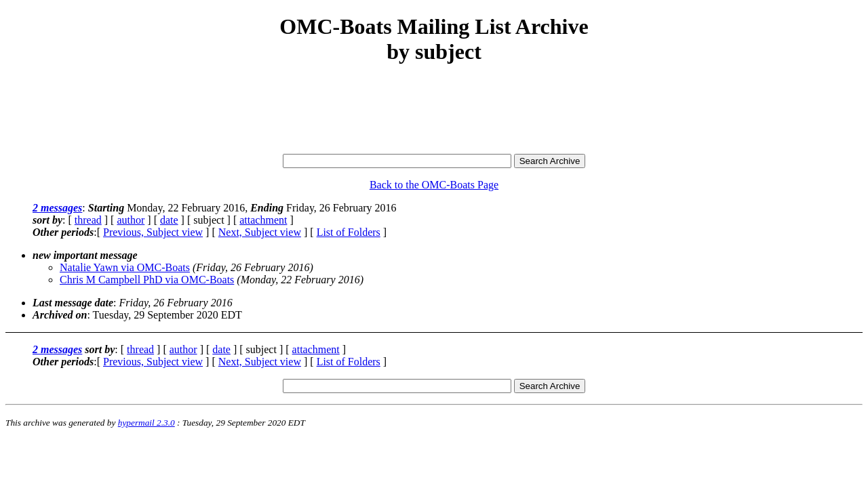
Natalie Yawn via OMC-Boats (125, 267)
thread (88, 220)
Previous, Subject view (153, 232)
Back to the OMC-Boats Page (434, 185)
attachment (263, 220)
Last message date (73, 303)
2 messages (57, 208)
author (131, 220)
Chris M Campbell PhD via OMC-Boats (147, 280)
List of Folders (349, 232)
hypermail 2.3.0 (146, 423)
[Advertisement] (434, 110)
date (169, 220)
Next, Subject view (260, 232)
